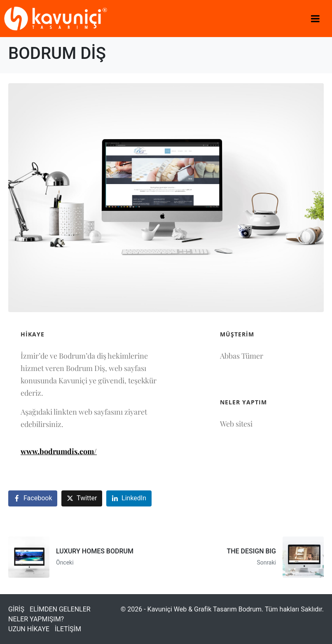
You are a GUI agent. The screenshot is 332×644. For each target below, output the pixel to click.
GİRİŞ (16, 609)
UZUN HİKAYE (29, 629)
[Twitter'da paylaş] (82, 498)
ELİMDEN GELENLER (60, 609)
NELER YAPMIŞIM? (36, 619)
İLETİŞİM (68, 629)
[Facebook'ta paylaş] (33, 498)
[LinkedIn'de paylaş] (129, 498)
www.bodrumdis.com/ (59, 451)
